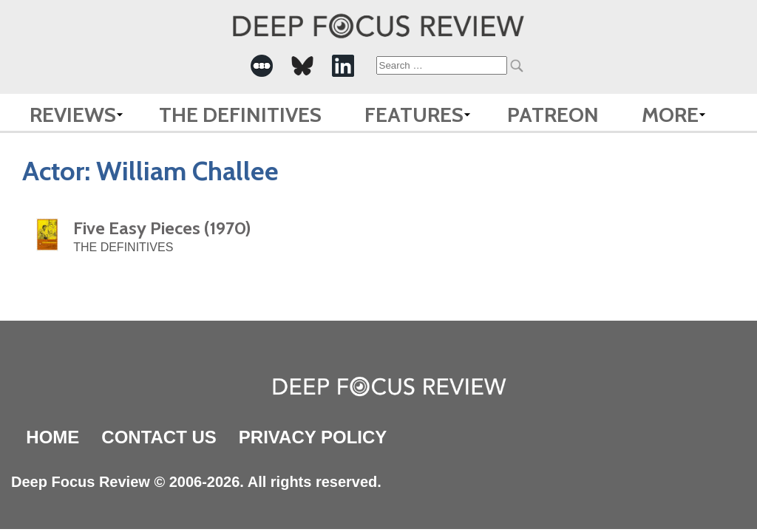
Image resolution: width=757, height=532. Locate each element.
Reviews (73, 115)
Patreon (553, 115)
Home (52, 437)
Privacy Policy (313, 437)
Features (414, 115)
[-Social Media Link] (262, 66)
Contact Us (159, 437)
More (670, 115)
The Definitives (240, 115)
